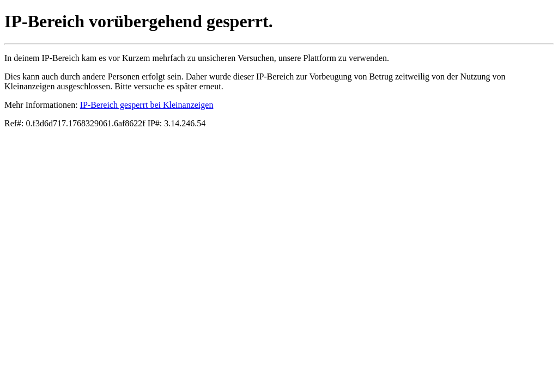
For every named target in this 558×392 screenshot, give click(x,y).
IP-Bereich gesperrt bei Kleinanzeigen (147, 105)
